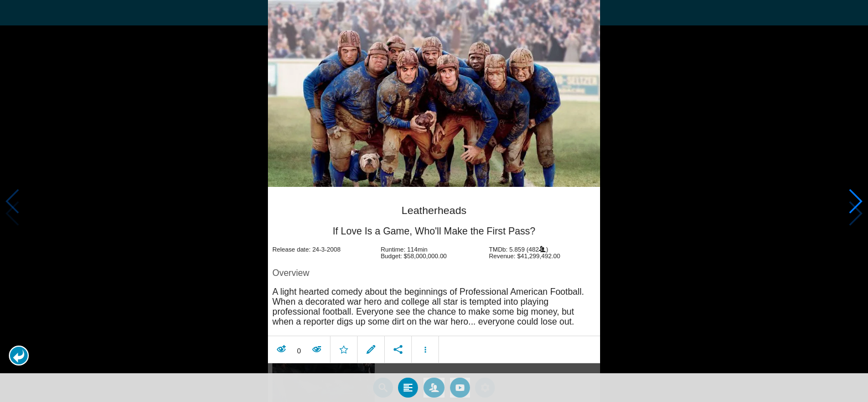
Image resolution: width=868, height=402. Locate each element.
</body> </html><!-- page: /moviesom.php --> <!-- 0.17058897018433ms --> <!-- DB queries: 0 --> (434, 201)
